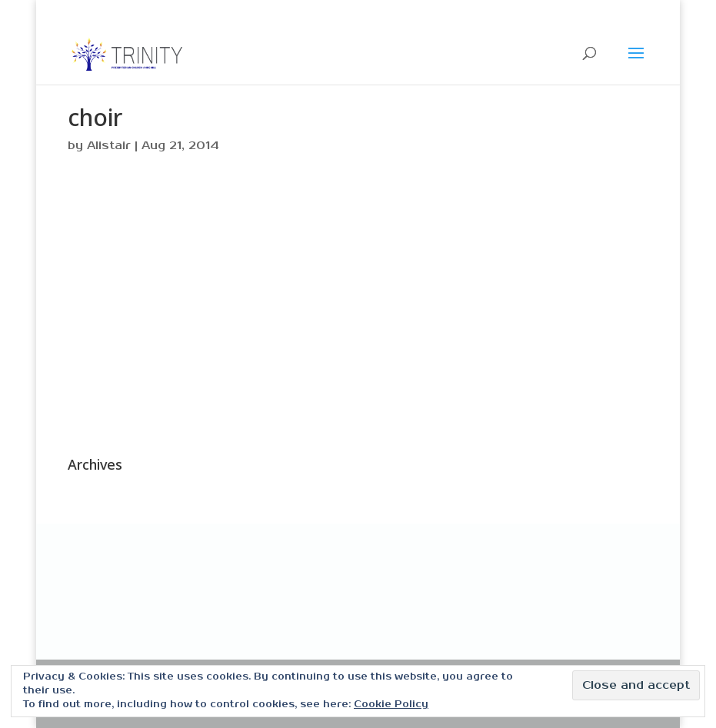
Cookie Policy (391, 705)
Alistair (109, 146)
